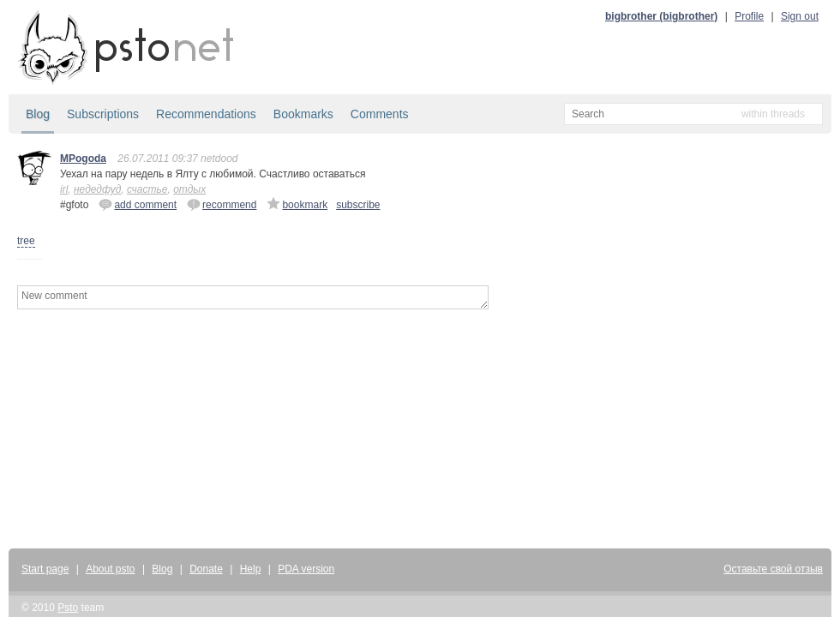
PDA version (306, 569)
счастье (147, 189)
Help (251, 569)
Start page (45, 569)
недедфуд (97, 189)
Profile (749, 16)
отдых (189, 189)
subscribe (358, 205)
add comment (138, 204)
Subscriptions (103, 114)
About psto (110, 569)
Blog (38, 114)
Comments (380, 114)
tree (26, 241)
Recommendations (206, 114)
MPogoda (83, 159)
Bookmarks (303, 114)
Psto (68, 608)
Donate (206, 569)
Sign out (800, 16)
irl (64, 189)
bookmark (297, 204)
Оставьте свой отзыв (773, 569)
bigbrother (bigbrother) (661, 16)
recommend (222, 204)
